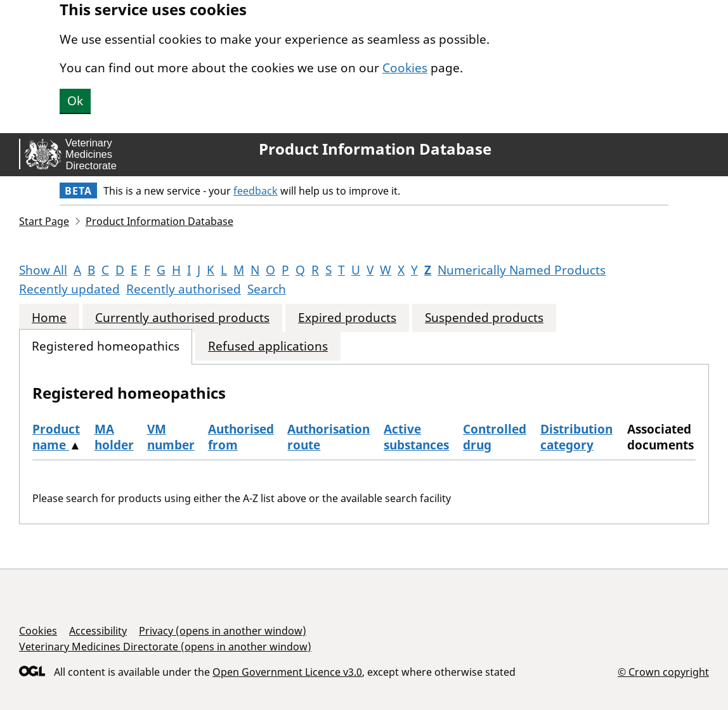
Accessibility (98, 631)
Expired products (347, 318)
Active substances (416, 437)
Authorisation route (328, 437)
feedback (256, 191)
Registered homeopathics (106, 346)
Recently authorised (184, 289)
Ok (75, 101)
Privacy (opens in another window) (223, 631)
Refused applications (268, 346)
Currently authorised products (182, 318)
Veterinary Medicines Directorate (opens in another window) (165, 647)
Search (267, 289)
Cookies (405, 68)
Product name (56, 437)
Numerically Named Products (522, 270)
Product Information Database (375, 149)
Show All (43, 270)
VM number (171, 437)
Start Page (44, 221)
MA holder (114, 437)
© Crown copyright (663, 672)
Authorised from (241, 437)
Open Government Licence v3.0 (287, 672)
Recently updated (69, 289)
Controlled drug (495, 437)
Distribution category (576, 437)
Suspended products (484, 318)
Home (49, 318)
